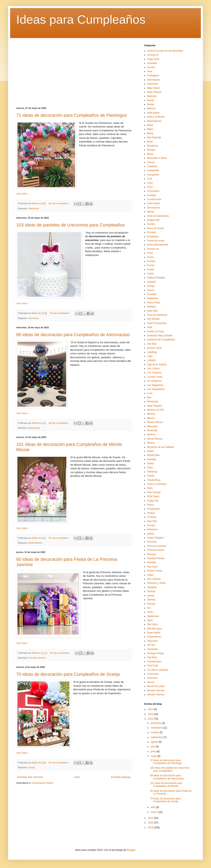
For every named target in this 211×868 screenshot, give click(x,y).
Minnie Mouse (35, 543)
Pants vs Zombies (157, 484)
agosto (155, 742)
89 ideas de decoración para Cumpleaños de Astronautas (73, 335)
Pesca (150, 505)
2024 (151, 709)
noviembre (157, 728)
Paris (150, 488)
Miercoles (152, 426)
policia (151, 534)
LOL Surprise (154, 373)
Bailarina (152, 96)
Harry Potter (154, 303)
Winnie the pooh (156, 686)
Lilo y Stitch (153, 369)
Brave (150, 154)
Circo (150, 183)
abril (153, 807)
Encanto (152, 232)
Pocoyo (151, 525)
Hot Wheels (153, 319)
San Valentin (154, 579)
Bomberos (153, 146)
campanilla (153, 170)
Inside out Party (156, 331)
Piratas (151, 513)
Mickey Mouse (155, 422)
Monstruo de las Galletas (161, 447)
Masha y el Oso (156, 410)
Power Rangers (156, 538)
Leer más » (22, 194)
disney (151, 212)
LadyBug (152, 352)
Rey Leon (152, 567)
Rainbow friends (156, 558)
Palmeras (152, 472)
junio (154, 751)
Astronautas (34, 428)
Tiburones (152, 641)
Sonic (150, 612)
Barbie (151, 104)
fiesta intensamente (158, 245)
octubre (155, 732)
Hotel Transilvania (157, 323)
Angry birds (153, 59)
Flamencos (34, 208)
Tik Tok (151, 645)
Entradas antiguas (121, 777)
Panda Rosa (154, 480)
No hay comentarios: (59, 203)
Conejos (152, 195)
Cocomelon (153, 191)
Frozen (151, 265)
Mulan (150, 451)
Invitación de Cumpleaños (161, 340)
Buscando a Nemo (157, 158)
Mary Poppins (154, 406)
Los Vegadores (155, 385)
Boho (150, 142)
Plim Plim (152, 521)
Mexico (151, 418)
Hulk (150, 327)
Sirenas (151, 591)
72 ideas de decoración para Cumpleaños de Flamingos (72, 115)
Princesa (152, 542)
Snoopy (151, 604)
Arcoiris (151, 67)
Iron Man (152, 344)
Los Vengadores (156, 389)
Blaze (150, 125)
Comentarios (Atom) (43, 783)
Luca (150, 393)
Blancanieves (154, 121)
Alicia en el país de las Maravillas (165, 51)
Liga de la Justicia (157, 364)
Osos (150, 467)
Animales (152, 63)
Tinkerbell (152, 649)
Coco (150, 187)
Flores (150, 257)
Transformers (154, 662)
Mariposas (153, 402)
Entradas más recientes (30, 777)
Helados (152, 307)
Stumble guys (154, 629)
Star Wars (152, 624)
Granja (31, 767)
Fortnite (151, 261)
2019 (151, 828)
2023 (151, 714)
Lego (150, 356)
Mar (149, 397)
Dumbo (151, 224)
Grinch (151, 290)
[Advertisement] (74, 72)
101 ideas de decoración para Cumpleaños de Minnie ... (166, 785)
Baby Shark (153, 88)
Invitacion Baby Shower (160, 336)
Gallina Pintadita (156, 278)
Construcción (154, 199)
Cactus (151, 162)
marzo (154, 812)
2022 (151, 719)
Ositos (151, 463)
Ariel (150, 71)
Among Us (153, 55)
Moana (151, 443)
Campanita (153, 175)
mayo (154, 756)
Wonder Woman (156, 691)
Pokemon (152, 529)
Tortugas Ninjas (156, 653)
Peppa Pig (153, 501)
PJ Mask (152, 517)
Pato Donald (154, 492)
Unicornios (33, 318)
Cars (150, 179)
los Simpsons (154, 381)
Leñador (152, 360)
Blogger (131, 850)
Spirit (150, 620)
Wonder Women (156, 695)
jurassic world (154, 348)
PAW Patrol (153, 496)
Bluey (150, 133)
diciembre (156, 723)
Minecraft (152, 430)
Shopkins (152, 587)
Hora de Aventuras (157, 315)
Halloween (153, 298)
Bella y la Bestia (156, 117)
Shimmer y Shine (156, 583)
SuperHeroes (154, 637)
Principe (151, 554)
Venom (151, 682)
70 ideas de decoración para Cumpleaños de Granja (68, 674)
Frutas (151, 270)
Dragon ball (153, 220)
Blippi (150, 129)
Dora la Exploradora (158, 216)
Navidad (152, 459)
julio (153, 747)
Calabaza (152, 166)
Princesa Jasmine (37, 658)
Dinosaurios (153, 208)
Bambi (151, 100)
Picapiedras (153, 509)
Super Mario (154, 633)
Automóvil (152, 84)
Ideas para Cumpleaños (81, 20)
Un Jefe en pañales (158, 670)
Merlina (151, 414)
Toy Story (152, 657)
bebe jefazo (153, 113)
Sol (149, 608)
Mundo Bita (153, 455)
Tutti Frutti (153, 666)
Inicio (77, 777)
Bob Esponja (154, 137)
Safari (150, 575)
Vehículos (152, 678)
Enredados (153, 237)
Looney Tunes (155, 377)
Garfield (151, 282)
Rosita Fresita (155, 571)
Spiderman (153, 616)
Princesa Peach (156, 550)
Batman (151, 108)
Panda (151, 476)
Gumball (152, 294)
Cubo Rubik (153, 203)
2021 (151, 818)
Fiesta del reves (156, 241)
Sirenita (151, 600)
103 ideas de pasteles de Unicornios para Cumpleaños (70, 225)
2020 (151, 823)
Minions (151, 435)
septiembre (157, 737)
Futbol (150, 274)
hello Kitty (152, 311)
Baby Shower (154, 92)
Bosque (151, 150)
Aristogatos (153, 75)
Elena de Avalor (156, 228)
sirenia (151, 596)
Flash (150, 253)
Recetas (152, 562)
